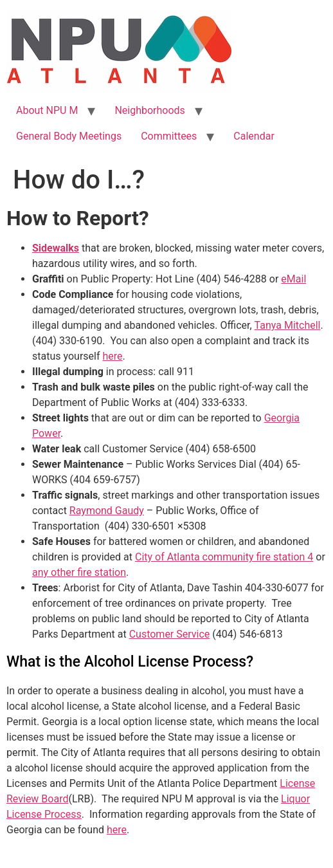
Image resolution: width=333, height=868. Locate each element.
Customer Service (170, 634)
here (112, 356)
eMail (293, 279)
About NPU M (47, 110)
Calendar (254, 136)
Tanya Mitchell (288, 325)
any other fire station (79, 572)
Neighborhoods (149, 110)
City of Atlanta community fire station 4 (224, 557)
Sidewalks (56, 248)
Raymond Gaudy (107, 511)
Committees (169, 136)
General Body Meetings (69, 136)
